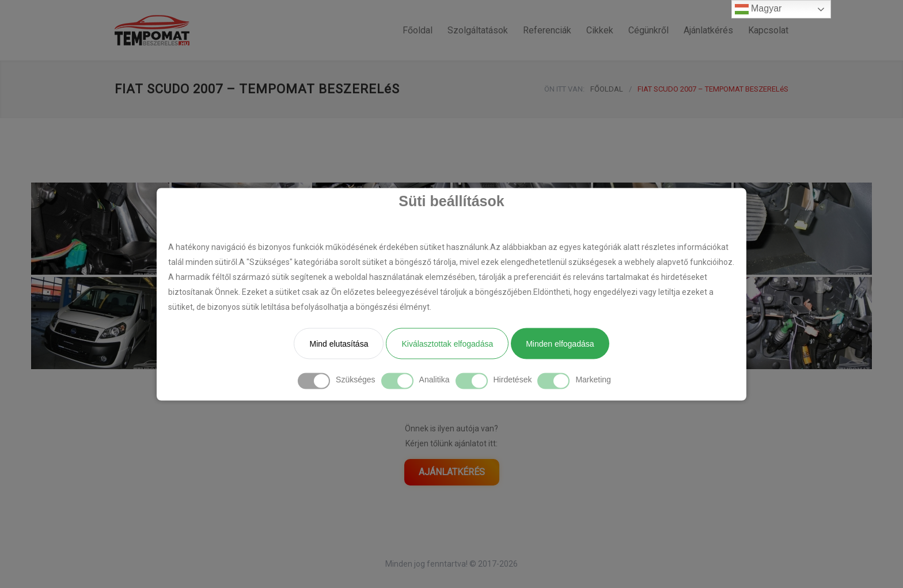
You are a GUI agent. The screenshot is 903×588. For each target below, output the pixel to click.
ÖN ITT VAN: (564, 89)
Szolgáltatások (478, 30)
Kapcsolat (768, 30)
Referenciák (547, 30)
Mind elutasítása (339, 343)
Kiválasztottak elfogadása (447, 343)
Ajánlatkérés (708, 30)
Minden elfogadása (560, 343)
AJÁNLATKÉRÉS (452, 472)
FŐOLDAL (607, 89)
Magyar (758, 9)
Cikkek (600, 30)
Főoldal (418, 30)
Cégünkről (648, 30)
